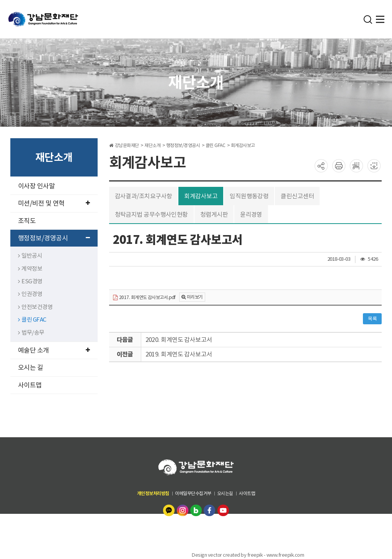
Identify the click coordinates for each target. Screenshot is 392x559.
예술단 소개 (54, 350)
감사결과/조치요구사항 (144, 196)
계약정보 (30, 269)
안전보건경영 (35, 307)
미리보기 (195, 297)
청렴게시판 (215, 214)
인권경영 (30, 294)
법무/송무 (31, 333)
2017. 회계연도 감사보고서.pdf (145, 298)
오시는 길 (31, 368)
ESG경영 (30, 281)
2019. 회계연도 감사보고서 (179, 354)
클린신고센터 (298, 196)
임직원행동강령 (250, 196)
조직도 (27, 221)
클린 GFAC (32, 320)
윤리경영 (252, 214)
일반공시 (30, 256)
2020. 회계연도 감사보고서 (179, 340)
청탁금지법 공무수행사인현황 (152, 214)
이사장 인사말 (37, 186)
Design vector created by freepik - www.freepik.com (248, 555)
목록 (372, 319)
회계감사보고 (201, 196)
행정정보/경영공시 (54, 238)
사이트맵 (30, 385)
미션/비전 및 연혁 (54, 203)
